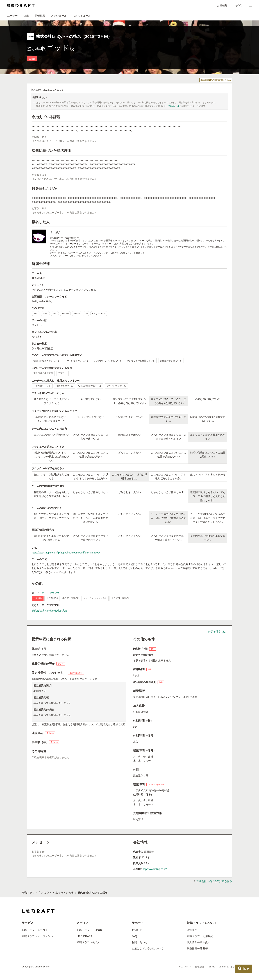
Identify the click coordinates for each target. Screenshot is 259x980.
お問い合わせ (140, 942)
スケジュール (59, 16)
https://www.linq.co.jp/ (155, 869)
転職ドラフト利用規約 (200, 936)
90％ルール (174, 106)
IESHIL (212, 967)
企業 (26, 16)
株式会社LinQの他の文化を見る (49, 611)
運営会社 (192, 930)
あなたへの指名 (65, 893)
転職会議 (200, 967)
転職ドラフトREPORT (90, 930)
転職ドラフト (29, 893)
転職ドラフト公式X (88, 942)
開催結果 (40, 16)
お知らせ (137, 930)
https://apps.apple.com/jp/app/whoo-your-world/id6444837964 (66, 553)
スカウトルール (82, 16)
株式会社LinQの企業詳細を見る (216, 80)
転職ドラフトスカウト (35, 930)
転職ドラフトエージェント (37, 936)
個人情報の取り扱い (199, 942)
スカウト (46, 893)
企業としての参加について (147, 948)
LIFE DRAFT (84, 936)
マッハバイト (185, 967)
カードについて (51, 593)
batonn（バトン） (228, 967)
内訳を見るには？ (218, 631)
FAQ (134, 936)
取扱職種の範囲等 (197, 948)
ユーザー (13, 16)
